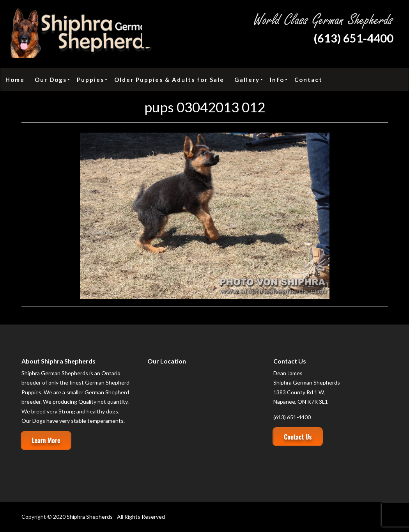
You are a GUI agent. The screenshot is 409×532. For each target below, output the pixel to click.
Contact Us (298, 437)
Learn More (46, 440)
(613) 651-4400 (353, 38)
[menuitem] (15, 80)
